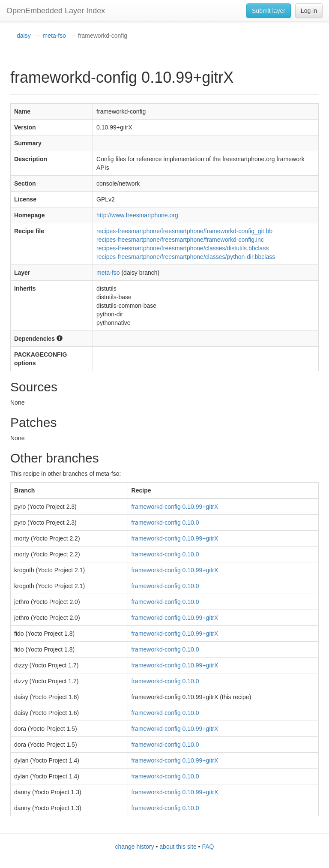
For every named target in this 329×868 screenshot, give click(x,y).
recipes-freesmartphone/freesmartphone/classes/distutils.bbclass (182, 248)
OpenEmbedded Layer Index (56, 11)
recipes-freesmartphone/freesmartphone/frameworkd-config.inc (180, 240)
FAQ (208, 847)
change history (135, 847)
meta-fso (54, 36)
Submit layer (269, 11)
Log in (309, 11)
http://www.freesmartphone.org (137, 215)
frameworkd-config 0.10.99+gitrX (175, 507)
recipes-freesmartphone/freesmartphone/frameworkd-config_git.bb (184, 231)
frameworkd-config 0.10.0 (165, 523)
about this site (178, 847)
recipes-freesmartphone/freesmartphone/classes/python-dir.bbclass (186, 257)
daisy (24, 36)
